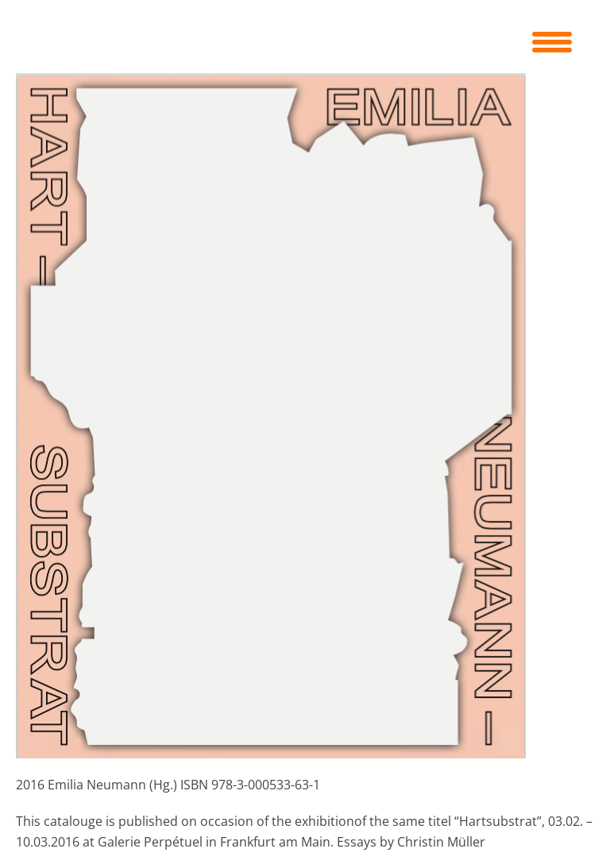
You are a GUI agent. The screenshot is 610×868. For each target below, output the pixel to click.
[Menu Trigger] (552, 40)
